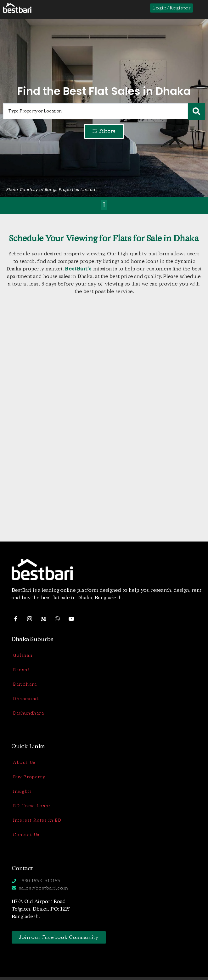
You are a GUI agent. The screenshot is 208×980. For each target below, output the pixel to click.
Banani (21, 670)
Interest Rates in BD (37, 820)
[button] (104, 205)
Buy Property (29, 777)
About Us (24, 762)
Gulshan (23, 655)
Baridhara (25, 684)
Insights (22, 791)
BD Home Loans (32, 806)
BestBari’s (79, 269)
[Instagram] (32, 618)
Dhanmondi (26, 699)
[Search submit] (196, 111)
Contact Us (26, 835)
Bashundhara (29, 713)
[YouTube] (73, 618)
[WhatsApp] (59, 618)
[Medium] (46, 618)
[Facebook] (18, 618)
